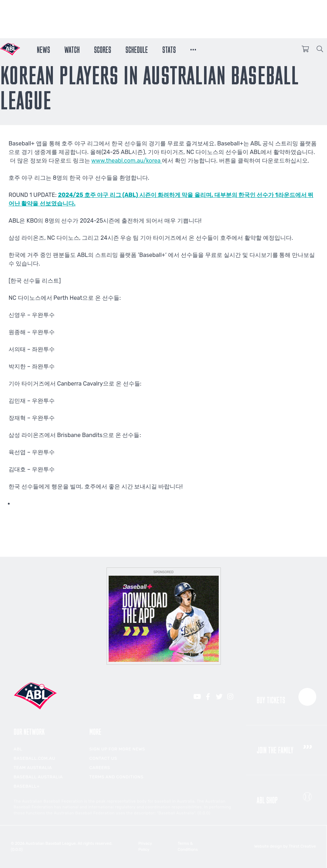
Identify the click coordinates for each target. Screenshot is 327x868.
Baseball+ (27, 786)
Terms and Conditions (116, 777)
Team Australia (33, 768)
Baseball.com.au (34, 758)
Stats (169, 49)
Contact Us (103, 758)
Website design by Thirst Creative (285, 846)
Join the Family (286, 747)
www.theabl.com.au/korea (127, 161)
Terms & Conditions (188, 847)
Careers (100, 768)
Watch (72, 49)
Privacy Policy (145, 847)
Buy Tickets (286, 697)
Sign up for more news (117, 749)
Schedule (137, 49)
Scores (103, 49)
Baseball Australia (38, 777)
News (43, 49)
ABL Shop (286, 797)
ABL (18, 749)
